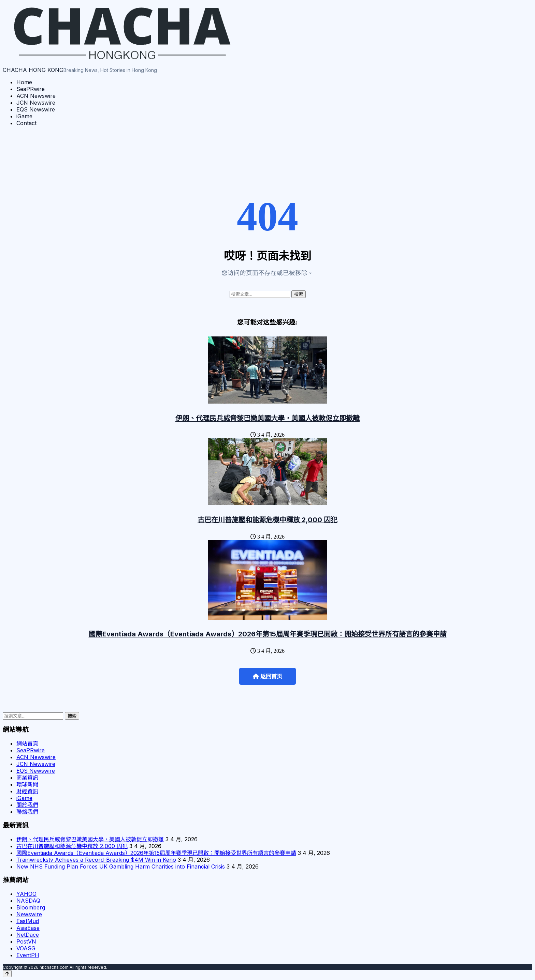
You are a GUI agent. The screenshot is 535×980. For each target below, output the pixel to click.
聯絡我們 (27, 812)
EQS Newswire (36, 109)
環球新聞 (27, 784)
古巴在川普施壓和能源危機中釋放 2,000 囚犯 (267, 520)
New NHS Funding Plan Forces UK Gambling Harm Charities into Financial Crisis (121, 866)
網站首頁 (27, 743)
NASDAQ (28, 901)
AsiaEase (28, 928)
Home (24, 82)
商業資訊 (27, 778)
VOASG (26, 948)
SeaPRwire (31, 89)
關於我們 (27, 805)
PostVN (26, 941)
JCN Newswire (36, 103)
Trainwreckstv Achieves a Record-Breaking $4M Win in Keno (96, 860)
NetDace (28, 935)
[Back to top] (7, 974)
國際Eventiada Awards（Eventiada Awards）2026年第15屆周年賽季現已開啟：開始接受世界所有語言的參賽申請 (268, 634)
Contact (26, 123)
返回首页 (267, 676)
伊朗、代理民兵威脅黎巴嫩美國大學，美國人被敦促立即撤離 (267, 418)
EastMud (28, 921)
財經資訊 (27, 791)
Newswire (29, 914)
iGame (24, 116)
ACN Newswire (36, 96)
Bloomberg (31, 907)
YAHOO (26, 894)
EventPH (28, 955)
